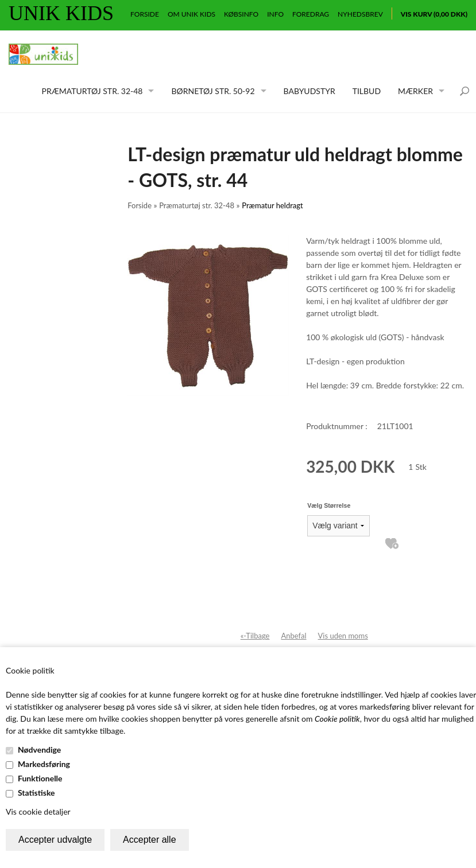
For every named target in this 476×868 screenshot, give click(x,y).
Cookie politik (337, 719)
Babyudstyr (309, 91)
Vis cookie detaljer (38, 811)
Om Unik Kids (191, 14)
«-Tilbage (255, 636)
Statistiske (36, 793)
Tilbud (367, 91)
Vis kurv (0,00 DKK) (434, 14)
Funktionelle (40, 778)
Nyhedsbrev (360, 14)
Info (275, 14)
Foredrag (311, 14)
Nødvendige (39, 750)
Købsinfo (241, 14)
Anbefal (293, 636)
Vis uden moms (343, 636)
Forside (145, 14)
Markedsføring (44, 764)
